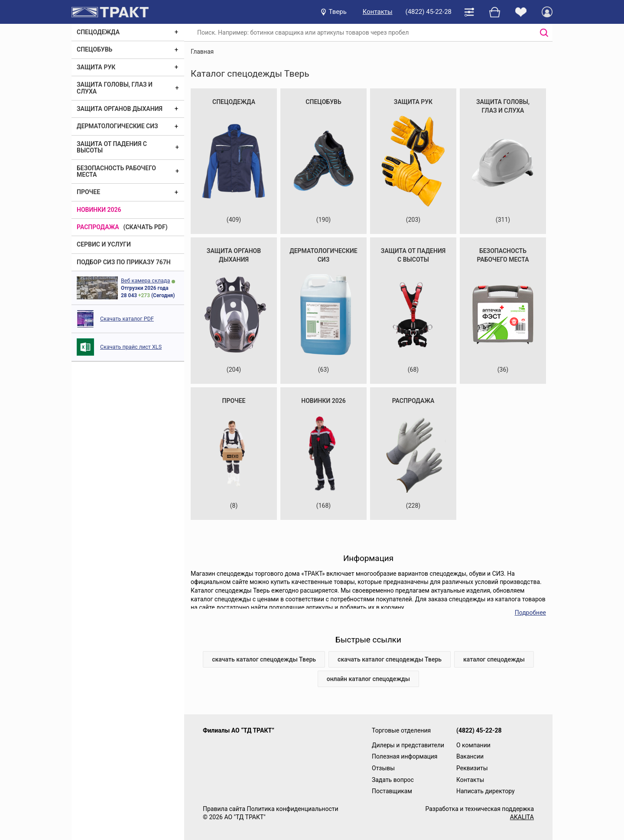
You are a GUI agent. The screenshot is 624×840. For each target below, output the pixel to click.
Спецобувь (94, 49)
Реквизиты (472, 768)
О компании (473, 745)
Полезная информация (405, 756)
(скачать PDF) (146, 227)
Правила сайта (224, 809)
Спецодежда (98, 32)
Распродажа (98, 227)
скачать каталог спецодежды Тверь (264, 659)
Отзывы (383, 768)
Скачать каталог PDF (127, 319)
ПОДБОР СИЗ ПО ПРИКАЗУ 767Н (124, 262)
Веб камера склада (145, 281)
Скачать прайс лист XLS (131, 347)
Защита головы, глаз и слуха (115, 88)
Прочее (88, 192)
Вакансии (470, 756)
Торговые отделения (401, 730)
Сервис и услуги (104, 244)
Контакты (378, 12)
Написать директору (486, 791)
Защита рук (96, 67)
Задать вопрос (393, 780)
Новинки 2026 (99, 210)
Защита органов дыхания (120, 109)
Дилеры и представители (408, 745)
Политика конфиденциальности (292, 809)
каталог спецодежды (494, 659)
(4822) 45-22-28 (429, 12)
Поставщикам (392, 791)
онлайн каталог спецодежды (369, 679)
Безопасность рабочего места (116, 171)
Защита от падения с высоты (112, 147)
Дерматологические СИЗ (117, 126)
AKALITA (522, 817)
